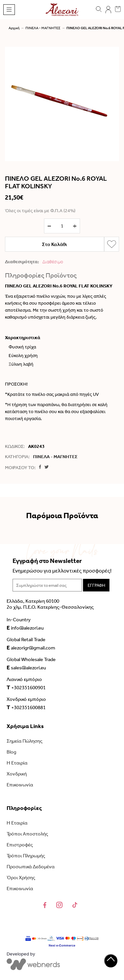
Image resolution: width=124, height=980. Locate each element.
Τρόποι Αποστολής (27, 834)
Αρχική (14, 28)
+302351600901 (26, 687)
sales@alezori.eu (26, 667)
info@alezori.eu (25, 628)
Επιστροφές (20, 845)
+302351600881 (26, 707)
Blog (11, 752)
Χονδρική (17, 774)
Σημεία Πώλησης (24, 741)
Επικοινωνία (20, 785)
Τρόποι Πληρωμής (26, 856)
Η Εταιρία (17, 763)
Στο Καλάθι (55, 244)
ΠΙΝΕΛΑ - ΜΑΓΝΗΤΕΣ (43, 28)
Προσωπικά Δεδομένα (31, 867)
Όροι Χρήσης (21, 878)
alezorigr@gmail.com (31, 647)
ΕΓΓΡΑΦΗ (96, 585)
